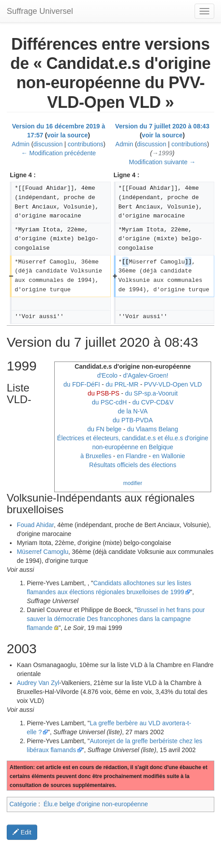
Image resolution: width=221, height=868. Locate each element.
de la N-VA (133, 411)
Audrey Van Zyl (38, 683)
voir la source (67, 135)
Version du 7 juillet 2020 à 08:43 (162, 126)
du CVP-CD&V (153, 402)
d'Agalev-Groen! (146, 375)
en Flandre (132, 456)
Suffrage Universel (40, 11)
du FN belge (104, 429)
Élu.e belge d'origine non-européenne (96, 804)
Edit (22, 832)
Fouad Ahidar (35, 525)
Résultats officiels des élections (133, 465)
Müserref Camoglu (42, 552)
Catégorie (23, 804)
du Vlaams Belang (153, 429)
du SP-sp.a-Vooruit (152, 393)
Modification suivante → (162, 162)
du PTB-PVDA (132, 420)
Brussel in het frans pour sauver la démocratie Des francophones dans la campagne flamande (116, 619)
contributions (85, 144)
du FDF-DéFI (82, 384)
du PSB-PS (104, 393)
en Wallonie (169, 456)
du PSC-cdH (109, 402)
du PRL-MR (122, 384)
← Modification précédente (58, 153)
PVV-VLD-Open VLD (173, 384)
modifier (133, 483)
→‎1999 (162, 153)
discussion (48, 144)
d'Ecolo (107, 375)
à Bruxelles (96, 456)
